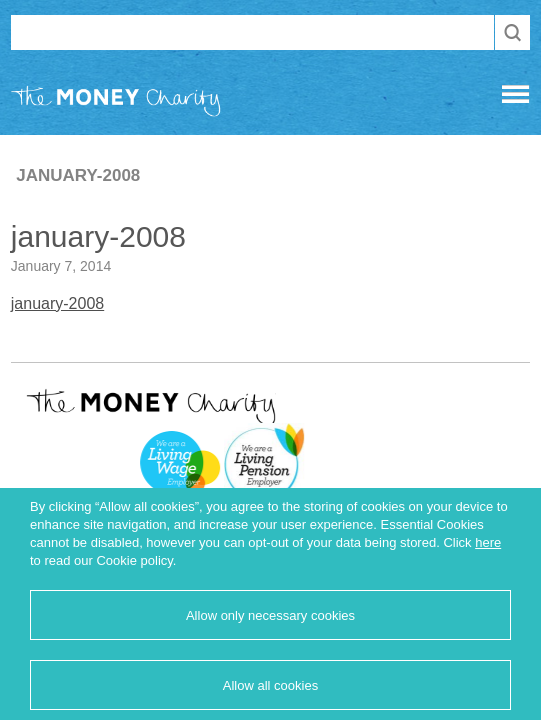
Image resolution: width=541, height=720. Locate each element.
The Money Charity (116, 105)
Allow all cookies (270, 685)
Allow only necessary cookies (270, 615)
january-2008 (57, 303)
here (488, 542)
